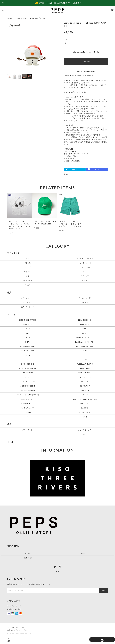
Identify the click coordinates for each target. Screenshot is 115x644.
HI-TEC (85, 359)
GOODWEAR (85, 386)
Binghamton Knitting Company (85, 399)
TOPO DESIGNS (85, 377)
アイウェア (85, 276)
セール (10, 442)
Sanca (27, 355)
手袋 (85, 272)
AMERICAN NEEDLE (27, 386)
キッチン (85, 302)
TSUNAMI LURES (28, 351)
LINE (58, 571)
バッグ (27, 434)
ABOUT (84, 553)
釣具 (9, 424)
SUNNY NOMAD (85, 373)
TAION (28, 338)
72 (85, 355)
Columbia (28, 412)
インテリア (28, 302)
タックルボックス (85, 430)
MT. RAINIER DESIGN (28, 368)
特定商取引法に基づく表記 (17, 630)
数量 (65, 39)
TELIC (28, 377)
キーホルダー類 (85, 298)
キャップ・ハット (85, 263)
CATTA (28, 342)
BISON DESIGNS (27, 364)
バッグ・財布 (85, 267)
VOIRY (85, 333)
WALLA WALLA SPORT (85, 338)
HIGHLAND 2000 (28, 403)
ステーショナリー (28, 298)
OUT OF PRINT (27, 399)
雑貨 (9, 292)
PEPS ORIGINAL (85, 320)
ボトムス (27, 263)
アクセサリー (27, 280)
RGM (85, 351)
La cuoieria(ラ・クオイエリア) (28, 395)
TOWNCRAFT (85, 368)
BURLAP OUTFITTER (85, 346)
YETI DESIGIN (85, 412)
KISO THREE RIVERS (28, 320)
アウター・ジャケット (85, 258)
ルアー (85, 434)
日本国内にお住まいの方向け (86, 71)
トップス (27, 258)
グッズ (85, 280)
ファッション (14, 253)
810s (28, 359)
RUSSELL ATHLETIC (85, 364)
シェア (97, 169)
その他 (85, 417)
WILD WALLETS (27, 408)
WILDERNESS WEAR (27, 346)
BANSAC (85, 408)
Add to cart (86, 62)
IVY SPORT (85, 403)
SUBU (85, 329)
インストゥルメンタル (28, 381)
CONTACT (28, 558)
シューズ (27, 267)
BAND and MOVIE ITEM (85, 342)
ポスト (75, 169)
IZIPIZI (27, 329)
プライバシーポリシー (16, 627)
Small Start (85, 390)
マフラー (27, 276)
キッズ (27, 285)
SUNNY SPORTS (27, 373)
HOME (9, 18)
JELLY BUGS (27, 324)
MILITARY (85, 381)
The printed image (28, 390)
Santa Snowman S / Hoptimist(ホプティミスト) (32, 18)
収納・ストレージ (28, 307)
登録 (103, 590)
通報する (67, 174)
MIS (27, 417)
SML (27, 333)
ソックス (27, 272)
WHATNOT (85, 324)
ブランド (11, 314)
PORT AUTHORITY (85, 395)
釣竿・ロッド (27, 430)
